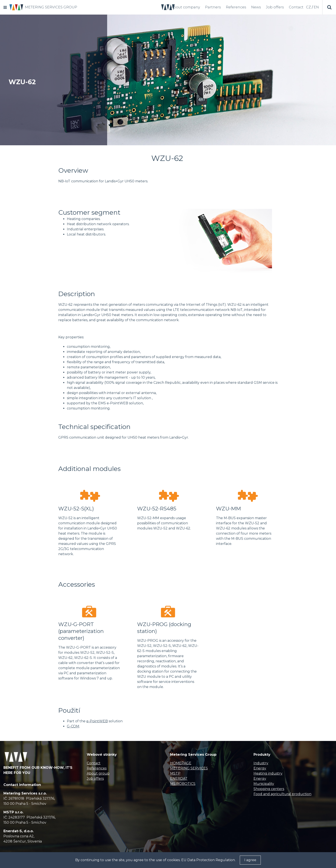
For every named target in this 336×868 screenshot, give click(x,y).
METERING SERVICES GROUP (51, 7)
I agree (250, 860)
